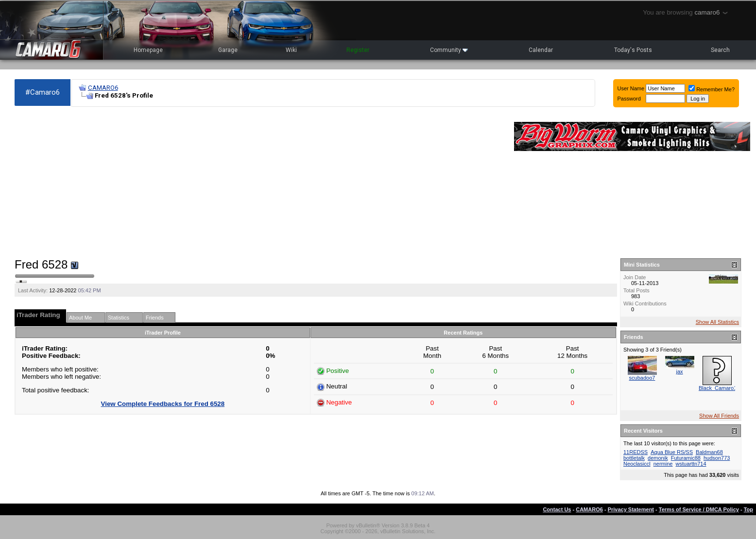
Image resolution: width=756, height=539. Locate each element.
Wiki (291, 50)
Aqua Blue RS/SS (672, 452)
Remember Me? (712, 89)
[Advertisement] (259, 183)
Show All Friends (719, 416)
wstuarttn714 (691, 464)
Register (358, 50)
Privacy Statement (631, 509)
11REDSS (636, 452)
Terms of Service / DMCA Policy (699, 509)
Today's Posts (633, 50)
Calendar (541, 50)
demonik (658, 458)
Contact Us (557, 509)
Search (720, 50)
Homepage (148, 50)
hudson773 (717, 458)
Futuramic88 (686, 458)
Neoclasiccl (637, 464)
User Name (631, 88)
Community (449, 50)
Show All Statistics (717, 322)
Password (629, 99)
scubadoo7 (642, 378)
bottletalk (634, 458)
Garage (228, 50)
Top (748, 509)
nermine (663, 464)
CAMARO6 (103, 88)
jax (679, 371)
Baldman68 (709, 452)
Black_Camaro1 (718, 388)
